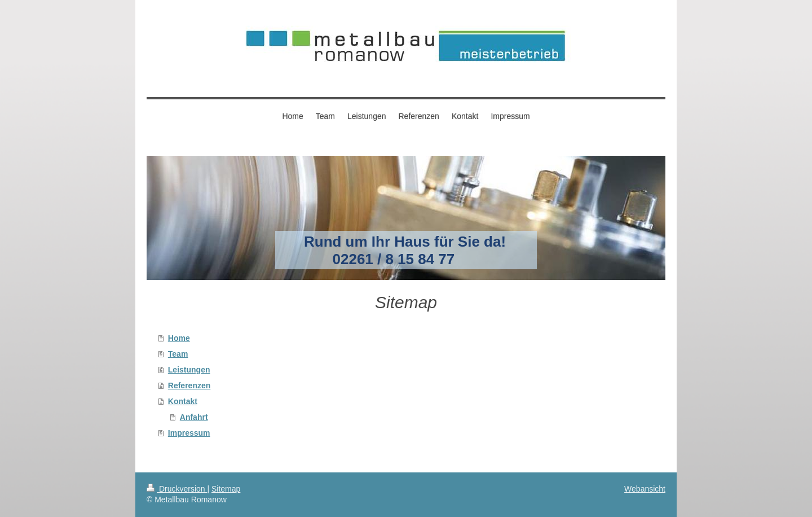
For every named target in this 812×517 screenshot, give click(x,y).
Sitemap (226, 489)
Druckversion (177, 489)
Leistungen (189, 370)
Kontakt (183, 401)
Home (179, 338)
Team (178, 354)
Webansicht (645, 489)
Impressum (189, 433)
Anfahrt (194, 417)
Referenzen (189, 385)
